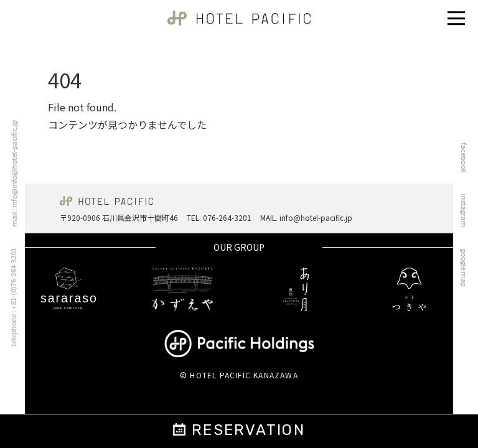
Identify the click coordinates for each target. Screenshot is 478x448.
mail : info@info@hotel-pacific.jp (11, 174)
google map (467, 268)
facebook (467, 158)
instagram (467, 211)
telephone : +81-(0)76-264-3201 (9, 297)
